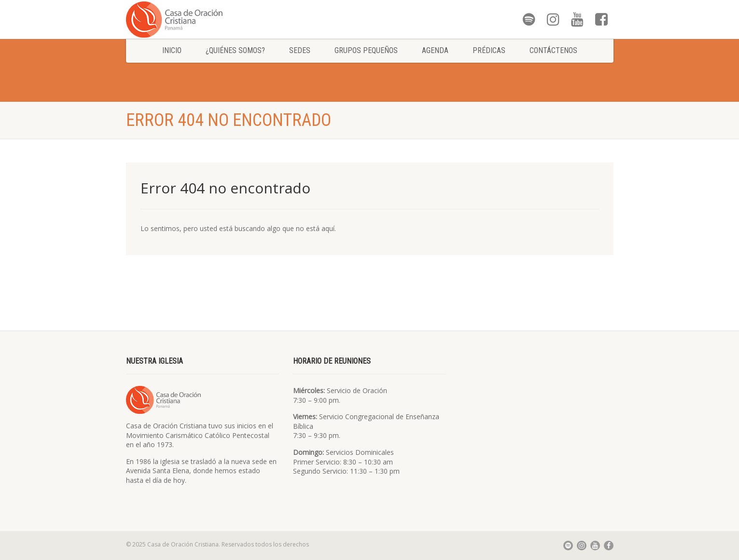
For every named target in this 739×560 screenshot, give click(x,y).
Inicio (172, 50)
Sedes (300, 50)
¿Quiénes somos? (235, 50)
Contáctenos (553, 50)
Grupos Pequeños (366, 50)
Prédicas (489, 50)
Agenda (435, 50)
